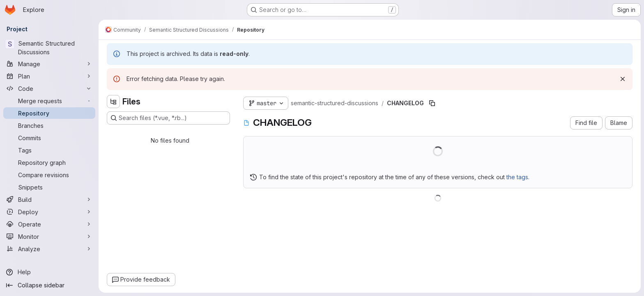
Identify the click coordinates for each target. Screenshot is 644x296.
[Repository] (49, 113)
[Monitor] (49, 236)
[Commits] (49, 138)
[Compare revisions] (49, 175)
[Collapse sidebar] (49, 285)
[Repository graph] (49, 162)
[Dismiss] (623, 79)
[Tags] (49, 150)
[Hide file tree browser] (113, 102)
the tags (517, 177)
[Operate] (49, 224)
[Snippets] (49, 187)
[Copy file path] (432, 103)
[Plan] (49, 76)
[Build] (49, 199)
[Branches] (49, 125)
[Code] (49, 88)
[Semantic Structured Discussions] (49, 48)
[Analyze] (49, 249)
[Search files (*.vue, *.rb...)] (168, 118)
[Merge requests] (49, 101)
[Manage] (49, 64)
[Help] (49, 272)
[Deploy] (49, 212)
